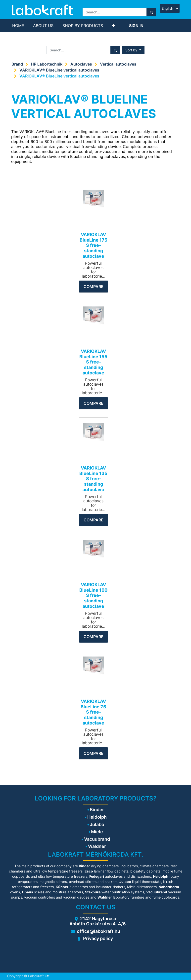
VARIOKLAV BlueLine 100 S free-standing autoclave (93, 595)
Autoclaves (81, 64)
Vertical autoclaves (118, 64)
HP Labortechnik (47, 64)
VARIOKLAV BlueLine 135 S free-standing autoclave (93, 479)
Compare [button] (94, 287)
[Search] (151, 12)
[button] (114, 26)
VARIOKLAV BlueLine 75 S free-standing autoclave (93, 712)
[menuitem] (18, 26)
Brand (17, 64)
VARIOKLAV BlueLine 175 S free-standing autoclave (94, 245)
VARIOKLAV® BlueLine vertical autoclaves (59, 70)
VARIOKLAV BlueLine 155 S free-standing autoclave (93, 362)
